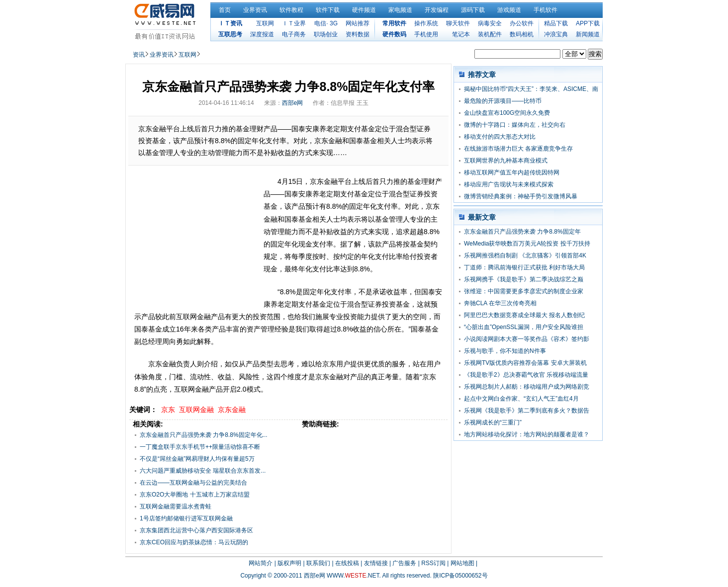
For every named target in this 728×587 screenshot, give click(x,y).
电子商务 (294, 34)
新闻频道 (588, 34)
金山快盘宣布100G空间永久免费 (507, 113)
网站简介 (261, 563)
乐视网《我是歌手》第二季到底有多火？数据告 (527, 411)
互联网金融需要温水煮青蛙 (176, 506)
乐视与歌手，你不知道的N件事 (505, 351)
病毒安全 (490, 23)
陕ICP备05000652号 (460, 576)
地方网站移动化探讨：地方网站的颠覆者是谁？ (527, 434)
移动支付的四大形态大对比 (500, 137)
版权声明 (289, 563)
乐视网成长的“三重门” (493, 422)
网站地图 (462, 563)
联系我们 (318, 563)
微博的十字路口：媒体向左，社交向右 (515, 125)
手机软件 (546, 10)
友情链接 (376, 563)
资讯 (139, 55)
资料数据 (358, 34)
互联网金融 (196, 410)
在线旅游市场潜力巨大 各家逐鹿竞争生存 (518, 149)
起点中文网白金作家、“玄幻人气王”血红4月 (521, 399)
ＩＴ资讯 (230, 23)
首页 (225, 10)
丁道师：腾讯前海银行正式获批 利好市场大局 (524, 267)
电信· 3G (326, 23)
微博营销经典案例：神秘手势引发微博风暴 (521, 196)
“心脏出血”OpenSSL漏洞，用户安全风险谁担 (524, 327)
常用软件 (394, 23)
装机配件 (490, 34)
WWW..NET (353, 576)
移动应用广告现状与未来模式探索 (509, 184)
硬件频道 (364, 10)
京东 (168, 410)
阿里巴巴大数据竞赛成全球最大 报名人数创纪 (524, 315)
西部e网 (293, 103)
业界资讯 (255, 10)
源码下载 (473, 10)
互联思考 (230, 34)
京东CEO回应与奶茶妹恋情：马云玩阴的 (194, 542)
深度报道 (262, 34)
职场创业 (326, 34)
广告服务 (404, 563)
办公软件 (522, 23)
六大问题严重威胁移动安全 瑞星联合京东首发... (203, 471)
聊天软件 (458, 23)
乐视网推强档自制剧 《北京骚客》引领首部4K (525, 255)
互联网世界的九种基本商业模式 (506, 161)
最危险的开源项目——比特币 (503, 101)
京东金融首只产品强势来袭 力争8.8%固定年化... (204, 435)
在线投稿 (347, 563)
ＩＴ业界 (294, 23)
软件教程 (291, 10)
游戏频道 (509, 10)
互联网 (265, 23)
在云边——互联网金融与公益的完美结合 (193, 483)
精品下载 (556, 23)
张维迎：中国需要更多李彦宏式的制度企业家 (524, 291)
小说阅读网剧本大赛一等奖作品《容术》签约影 (527, 339)
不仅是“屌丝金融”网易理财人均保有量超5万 (197, 459)
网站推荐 (358, 23)
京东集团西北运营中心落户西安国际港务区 (196, 530)
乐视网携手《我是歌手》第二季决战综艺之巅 (524, 279)
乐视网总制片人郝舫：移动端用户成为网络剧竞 (527, 387)
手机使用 (426, 34)
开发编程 (437, 10)
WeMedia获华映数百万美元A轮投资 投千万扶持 (527, 244)
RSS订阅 (433, 563)
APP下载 (588, 23)
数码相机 (522, 34)
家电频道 (400, 10)
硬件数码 (394, 34)
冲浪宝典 (556, 34)
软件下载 (328, 10)
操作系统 (426, 23)
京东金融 (232, 410)
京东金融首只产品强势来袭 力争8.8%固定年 (522, 232)
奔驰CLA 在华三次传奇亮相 (500, 303)
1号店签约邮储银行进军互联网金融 (186, 518)
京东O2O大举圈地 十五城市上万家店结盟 (195, 495)
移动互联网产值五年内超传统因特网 (512, 172)
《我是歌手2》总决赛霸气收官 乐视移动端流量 (526, 375)
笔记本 (461, 34)
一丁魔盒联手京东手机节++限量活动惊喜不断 (200, 447)
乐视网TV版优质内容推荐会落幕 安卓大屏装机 (525, 363)
